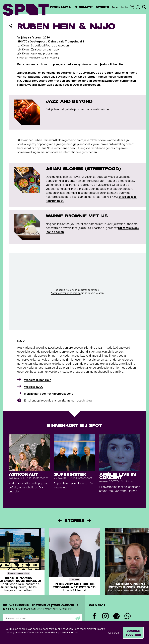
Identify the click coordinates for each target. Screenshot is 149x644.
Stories (102, 7)
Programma (60, 7)
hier (57, 109)
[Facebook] (94, 616)
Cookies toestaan (133, 633)
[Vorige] (60, 521)
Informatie (83, 7)
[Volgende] (89, 521)
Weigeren (113, 633)
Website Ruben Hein (38, 380)
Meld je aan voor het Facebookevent (48, 394)
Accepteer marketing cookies (66, 293)
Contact (116, 7)
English (124, 7)
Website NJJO (34, 387)
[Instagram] (105, 616)
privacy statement (16, 632)
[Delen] (10, 26)
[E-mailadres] (43, 618)
